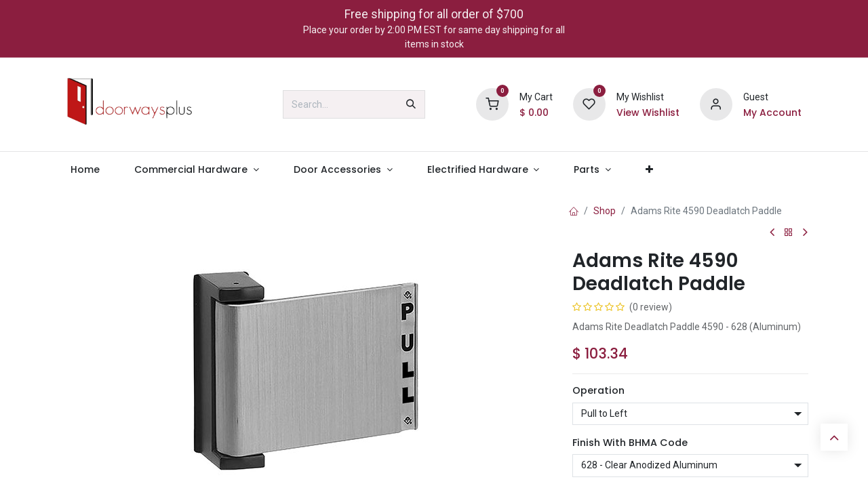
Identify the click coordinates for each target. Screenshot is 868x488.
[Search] (411, 104)
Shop (605, 211)
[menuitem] (85, 170)
